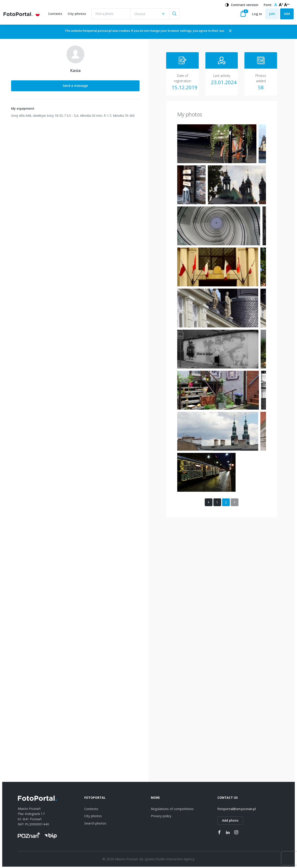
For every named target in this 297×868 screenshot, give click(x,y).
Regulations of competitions (172, 808)
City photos (78, 16)
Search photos (95, 822)
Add (287, 16)
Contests (56, 16)
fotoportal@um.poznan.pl (237, 808)
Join (272, 16)
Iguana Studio (155, 858)
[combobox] (150, 16)
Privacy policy (161, 815)
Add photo (230, 819)
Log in (257, 16)
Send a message (38, 90)
